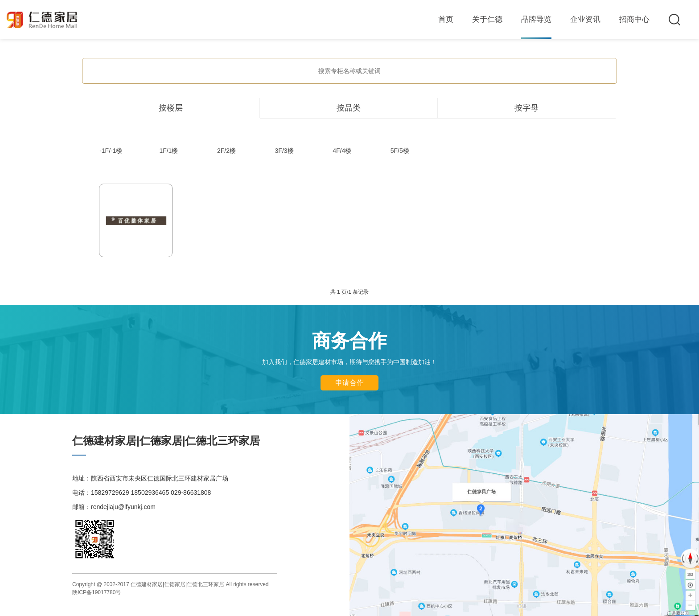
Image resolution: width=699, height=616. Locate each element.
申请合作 (349, 383)
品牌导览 (536, 19)
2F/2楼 (226, 151)
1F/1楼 (169, 151)
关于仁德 (487, 19)
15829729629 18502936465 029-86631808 (151, 493)
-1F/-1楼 (111, 151)
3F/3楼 (284, 151)
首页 (446, 19)
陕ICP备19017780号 (97, 592)
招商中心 (634, 19)
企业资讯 (585, 19)
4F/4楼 (342, 151)
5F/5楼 (400, 151)
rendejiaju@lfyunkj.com (123, 507)
